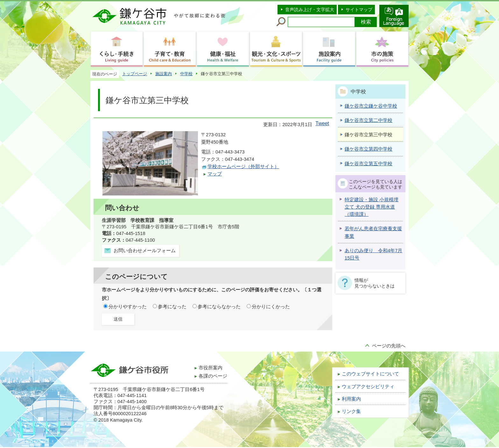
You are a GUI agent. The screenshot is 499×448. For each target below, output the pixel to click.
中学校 (186, 74)
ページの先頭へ (389, 346)
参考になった (172, 307)
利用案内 (351, 399)
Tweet (322, 123)
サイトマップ (359, 10)
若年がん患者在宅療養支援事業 (373, 232)
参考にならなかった (219, 307)
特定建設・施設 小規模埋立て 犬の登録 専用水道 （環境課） (372, 207)
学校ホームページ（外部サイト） (243, 167)
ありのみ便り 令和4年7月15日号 (373, 254)
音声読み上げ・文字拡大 (310, 10)
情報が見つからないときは (375, 283)
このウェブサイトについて (370, 374)
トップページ (135, 74)
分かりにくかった (271, 307)
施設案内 (164, 74)
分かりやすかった (128, 307)
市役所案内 (211, 368)
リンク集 (351, 411)
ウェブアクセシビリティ (368, 387)
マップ (215, 174)
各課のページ (213, 376)
